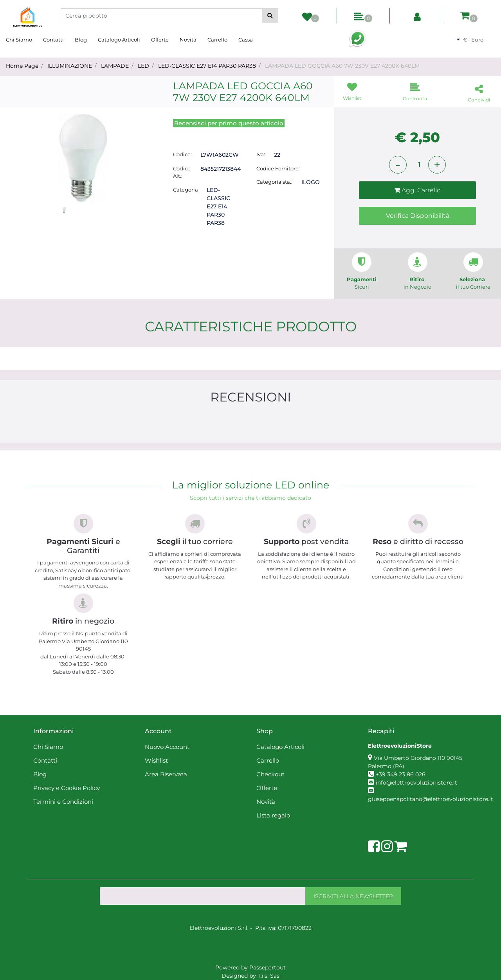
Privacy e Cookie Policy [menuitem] (67, 788)
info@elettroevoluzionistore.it (416, 783)
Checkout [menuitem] (270, 774)
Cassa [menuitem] (246, 40)
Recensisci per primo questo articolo (229, 123)
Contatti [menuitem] (53, 40)
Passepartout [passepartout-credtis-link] (268, 967)
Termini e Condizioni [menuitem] (63, 802)
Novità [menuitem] (188, 40)
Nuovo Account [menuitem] (167, 747)
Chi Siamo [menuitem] (19, 40)
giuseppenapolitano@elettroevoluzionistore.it (431, 799)
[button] (270, 16)
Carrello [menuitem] (217, 40)
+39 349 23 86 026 (401, 774)
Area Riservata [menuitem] (166, 774)
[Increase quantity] (437, 165)
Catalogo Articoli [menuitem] (119, 40)
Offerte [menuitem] (160, 40)
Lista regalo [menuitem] (273, 815)
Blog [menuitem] (81, 40)
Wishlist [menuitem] (156, 760)
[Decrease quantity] (398, 165)
